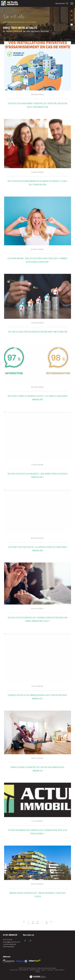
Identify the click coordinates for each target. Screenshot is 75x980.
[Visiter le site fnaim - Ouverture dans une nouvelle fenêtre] (9, 961)
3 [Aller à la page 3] (37, 922)
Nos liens (50, 970)
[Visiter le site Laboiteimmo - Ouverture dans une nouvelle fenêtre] (37, 975)
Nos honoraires (24, 970)
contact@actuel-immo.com (12, 942)
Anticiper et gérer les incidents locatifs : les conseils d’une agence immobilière (38, 398)
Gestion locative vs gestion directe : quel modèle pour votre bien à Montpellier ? (37, 475)
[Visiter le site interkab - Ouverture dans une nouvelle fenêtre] (22, 961)
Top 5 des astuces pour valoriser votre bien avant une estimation (37, 332)
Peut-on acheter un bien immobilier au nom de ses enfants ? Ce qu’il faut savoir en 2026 (37, 183)
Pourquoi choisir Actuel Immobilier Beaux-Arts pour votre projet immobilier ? (38, 697)
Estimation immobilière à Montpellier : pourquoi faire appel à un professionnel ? (37, 832)
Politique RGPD (59, 970)
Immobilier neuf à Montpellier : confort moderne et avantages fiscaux (37, 895)
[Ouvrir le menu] (72, 3)
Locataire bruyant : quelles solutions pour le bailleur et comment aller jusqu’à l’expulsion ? (38, 260)
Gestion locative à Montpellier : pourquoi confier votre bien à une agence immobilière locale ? (38, 619)
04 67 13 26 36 (7, 940)
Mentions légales (35, 970)
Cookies (38, 972)
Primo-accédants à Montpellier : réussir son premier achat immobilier (38, 769)
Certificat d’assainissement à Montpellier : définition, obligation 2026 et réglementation (37, 105)
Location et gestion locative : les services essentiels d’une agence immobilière (38, 549)
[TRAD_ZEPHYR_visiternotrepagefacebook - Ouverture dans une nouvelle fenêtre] (25, 941)
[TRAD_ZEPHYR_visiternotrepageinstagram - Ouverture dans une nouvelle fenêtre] (30, 941)
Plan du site (14, 970)
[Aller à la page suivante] (51, 922)
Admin (44, 970)
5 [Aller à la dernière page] (46, 922)
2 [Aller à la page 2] (33, 922)
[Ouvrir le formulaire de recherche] (62, 3)
